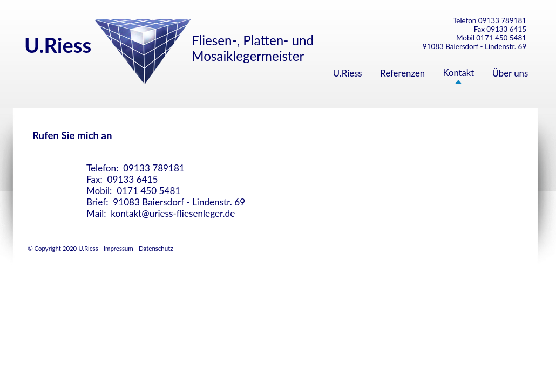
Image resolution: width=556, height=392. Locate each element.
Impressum (118, 248)
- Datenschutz (153, 248)
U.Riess (348, 73)
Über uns (510, 73)
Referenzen (402, 73)
